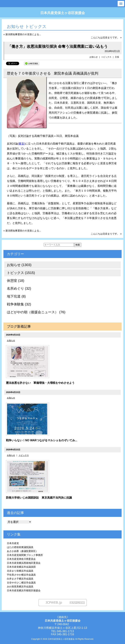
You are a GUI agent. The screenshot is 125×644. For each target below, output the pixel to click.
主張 (117, 57)
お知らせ (94, 57)
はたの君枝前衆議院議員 (20, 547)
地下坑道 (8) (16, 296)
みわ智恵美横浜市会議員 (20, 587)
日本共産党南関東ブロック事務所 (25, 555)
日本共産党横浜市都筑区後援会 (24, 590)
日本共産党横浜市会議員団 (21, 567)
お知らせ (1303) (19, 265)
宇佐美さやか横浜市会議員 (21, 575)
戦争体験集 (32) (19, 304)
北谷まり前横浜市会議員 (20, 571)
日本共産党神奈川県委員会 (21, 559)
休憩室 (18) (16, 281)
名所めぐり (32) (19, 288)
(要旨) (22, 144)
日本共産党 (13, 543)
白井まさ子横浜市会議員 (20, 579)
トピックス (106, 57)
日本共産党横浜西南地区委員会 (24, 563)
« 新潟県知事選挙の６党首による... (22, 34)
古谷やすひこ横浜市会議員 (21, 583)
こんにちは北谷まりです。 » (106, 37)
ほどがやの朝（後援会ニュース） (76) (36, 312)
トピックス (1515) (21, 273)
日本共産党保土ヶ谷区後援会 (63, 13)
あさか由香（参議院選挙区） (22, 551)
